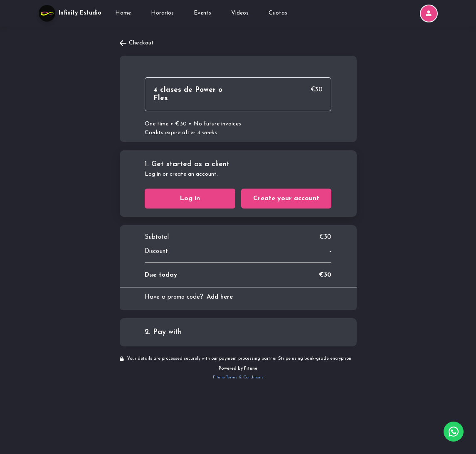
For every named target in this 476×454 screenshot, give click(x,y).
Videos (240, 13)
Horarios (162, 13)
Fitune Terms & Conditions (238, 377)
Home (123, 13)
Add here (220, 297)
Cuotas (278, 13)
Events (202, 13)
